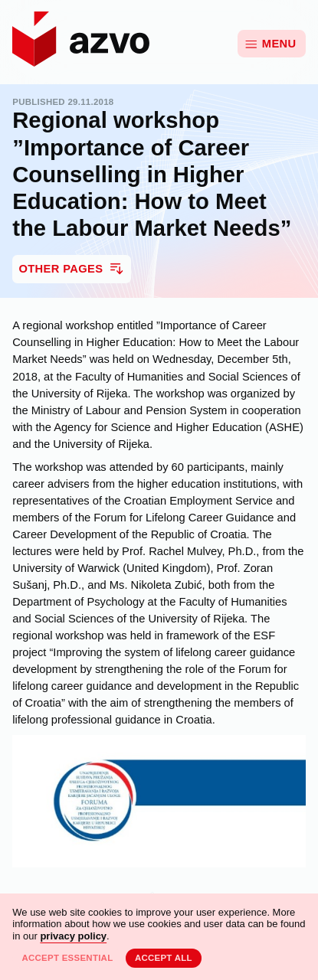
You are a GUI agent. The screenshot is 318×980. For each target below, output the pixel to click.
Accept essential (67, 958)
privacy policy (73, 936)
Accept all (164, 958)
